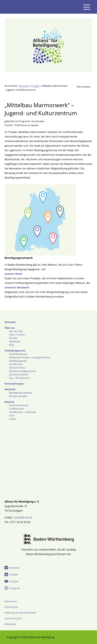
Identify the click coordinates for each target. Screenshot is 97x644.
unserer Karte (14, 274)
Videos (13, 419)
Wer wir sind (16, 331)
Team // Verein (17, 335)
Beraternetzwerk (18, 396)
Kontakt (13, 338)
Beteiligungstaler (18, 361)
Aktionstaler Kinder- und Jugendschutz (30, 357)
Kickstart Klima (17, 368)
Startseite (24, 86)
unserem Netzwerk (17, 287)
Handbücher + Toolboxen (23, 412)
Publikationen (16, 409)
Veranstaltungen (14, 384)
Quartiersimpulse (18, 375)
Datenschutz (11, 607)
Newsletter (15, 342)
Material (9, 402)
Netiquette (10, 624)
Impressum (11, 601)
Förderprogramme (15, 351)
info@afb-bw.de (23, 517)
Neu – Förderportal (19, 378)
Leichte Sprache (13, 618)
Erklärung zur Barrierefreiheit (20, 613)
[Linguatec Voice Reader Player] (81, 87)
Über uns (10, 328)
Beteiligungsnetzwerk (21, 393)
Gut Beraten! (16, 364)
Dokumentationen (19, 405)
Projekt (35, 86)
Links (12, 416)
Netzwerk (10, 389)
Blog (11, 345)
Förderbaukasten (18, 354)
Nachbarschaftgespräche (23, 371)
